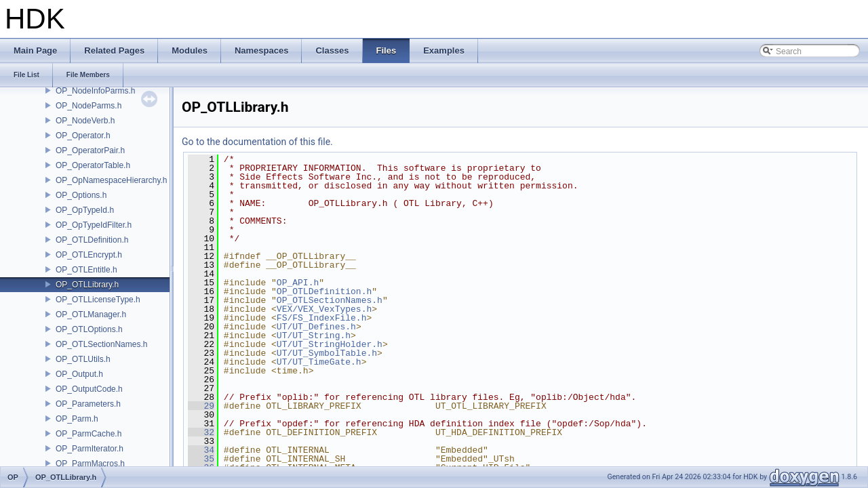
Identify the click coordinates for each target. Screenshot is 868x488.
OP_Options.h (81, 195)
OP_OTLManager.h (91, 314)
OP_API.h (298, 283)
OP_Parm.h (77, 419)
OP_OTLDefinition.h (92, 240)
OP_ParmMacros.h (90, 464)
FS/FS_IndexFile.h (322, 318)
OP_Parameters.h (88, 404)
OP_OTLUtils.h (83, 359)
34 (201, 450)
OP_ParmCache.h (88, 434)
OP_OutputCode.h (89, 389)
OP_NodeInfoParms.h (95, 91)
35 (201, 459)
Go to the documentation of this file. (257, 142)
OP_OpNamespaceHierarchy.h (112, 180)
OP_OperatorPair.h (90, 150)
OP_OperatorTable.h (93, 165)
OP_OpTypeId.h (85, 210)
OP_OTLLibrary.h (87, 285)
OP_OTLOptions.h (89, 329)
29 (201, 406)
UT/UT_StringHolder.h (330, 344)
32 (201, 432)
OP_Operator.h (83, 136)
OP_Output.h (79, 374)
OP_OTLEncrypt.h (89, 255)
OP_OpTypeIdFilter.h (94, 225)
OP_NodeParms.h (88, 106)
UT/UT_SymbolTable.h (327, 353)
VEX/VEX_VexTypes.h (324, 309)
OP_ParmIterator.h (90, 449)
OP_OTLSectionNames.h (101, 344)
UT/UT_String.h (314, 335)
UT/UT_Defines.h (316, 327)
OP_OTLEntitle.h (86, 270)
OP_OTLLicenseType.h (98, 300)
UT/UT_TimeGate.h (319, 362)
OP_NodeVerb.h (85, 121)
